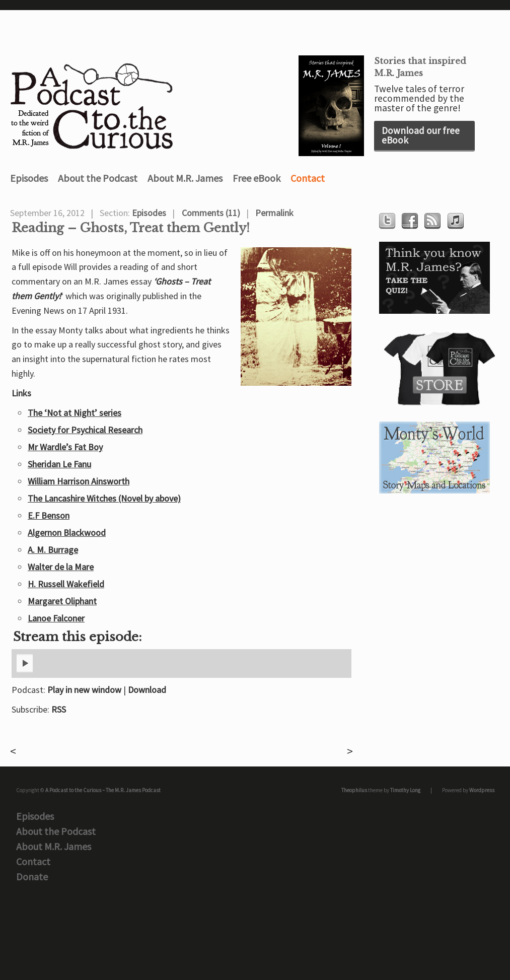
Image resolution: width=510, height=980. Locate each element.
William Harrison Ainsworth (79, 481)
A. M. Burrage (53, 550)
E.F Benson (49, 515)
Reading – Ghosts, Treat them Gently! (131, 228)
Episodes (29, 178)
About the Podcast (98, 178)
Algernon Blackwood (67, 533)
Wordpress (482, 790)
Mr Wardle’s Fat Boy (65, 447)
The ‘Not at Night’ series (75, 413)
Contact (308, 178)
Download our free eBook (421, 135)
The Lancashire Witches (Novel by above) (104, 498)
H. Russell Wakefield (66, 584)
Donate (32, 877)
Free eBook (257, 178)
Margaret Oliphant (62, 601)
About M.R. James (185, 178)
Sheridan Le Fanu (59, 464)
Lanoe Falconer (56, 618)
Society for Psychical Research (85, 430)
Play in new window (84, 690)
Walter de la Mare (61, 567)
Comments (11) (211, 213)
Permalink (274, 213)
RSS (59, 709)
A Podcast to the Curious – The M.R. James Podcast (103, 790)
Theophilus (354, 790)
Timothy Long (405, 790)
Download (147, 690)
